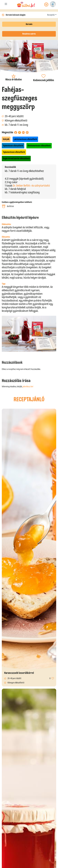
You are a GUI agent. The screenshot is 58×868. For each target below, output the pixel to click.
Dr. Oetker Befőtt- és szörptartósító (31, 186)
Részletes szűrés (29, 34)
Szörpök (6, 139)
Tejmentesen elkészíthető (13, 146)
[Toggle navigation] (6, 4)
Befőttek (8, 206)
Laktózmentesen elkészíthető (25, 139)
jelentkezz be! (28, 387)
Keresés (29, 24)
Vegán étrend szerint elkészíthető (16, 158)
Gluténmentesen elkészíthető (39, 146)
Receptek (51, 15)
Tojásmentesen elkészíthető (14, 152)
